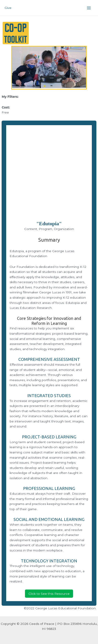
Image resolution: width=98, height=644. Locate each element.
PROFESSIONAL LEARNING (49, 488)
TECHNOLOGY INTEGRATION (49, 561)
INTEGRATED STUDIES (49, 396)
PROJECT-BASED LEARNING (49, 437)
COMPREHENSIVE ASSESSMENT (49, 359)
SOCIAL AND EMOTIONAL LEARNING (49, 519)
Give (8, 8)
